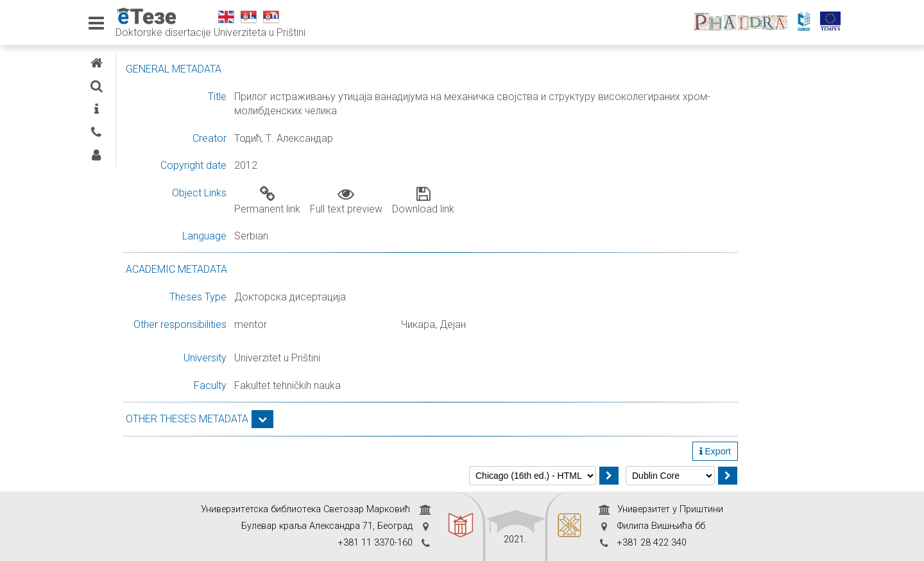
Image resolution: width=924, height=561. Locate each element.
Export (818, 451)
